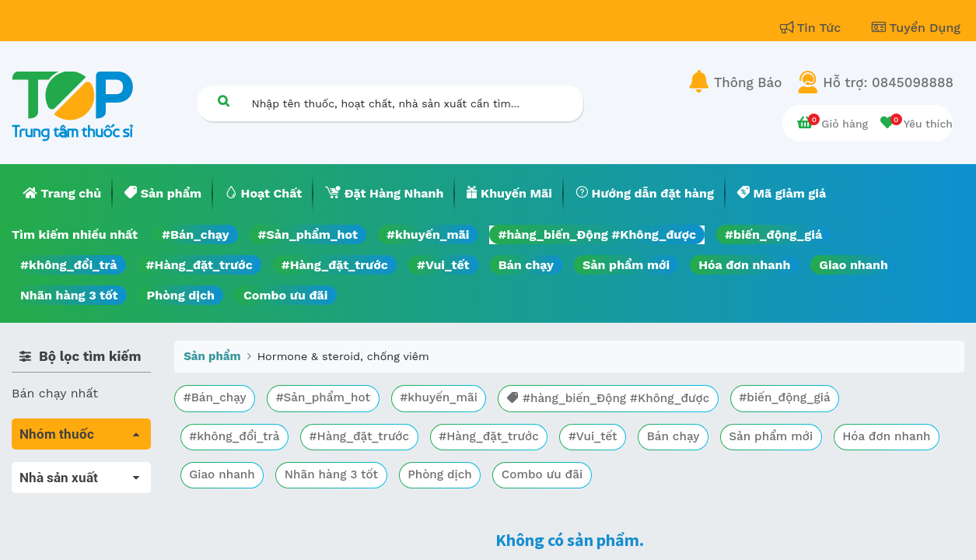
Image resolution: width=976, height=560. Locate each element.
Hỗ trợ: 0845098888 (888, 82)
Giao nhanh (854, 265)
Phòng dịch (181, 295)
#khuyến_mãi (428, 234)
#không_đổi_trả (69, 265)
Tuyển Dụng (916, 28)
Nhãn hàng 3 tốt (69, 295)
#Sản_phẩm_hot (308, 234)
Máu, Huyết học (59, 493)
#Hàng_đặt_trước (199, 265)
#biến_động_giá (773, 234)
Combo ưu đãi (286, 295)
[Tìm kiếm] (224, 101)
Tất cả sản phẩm (62, 471)
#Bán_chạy (196, 234)
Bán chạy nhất (55, 393)
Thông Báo (748, 82)
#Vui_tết (443, 265)
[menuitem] (62, 194)
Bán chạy (526, 265)
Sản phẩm (212, 356)
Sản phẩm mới (626, 265)
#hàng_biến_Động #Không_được (597, 234)
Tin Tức (813, 28)
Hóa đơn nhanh (744, 265)
